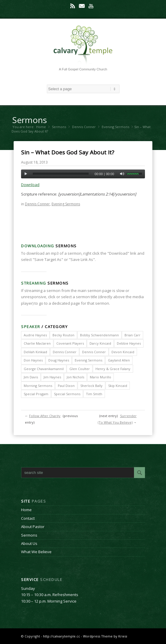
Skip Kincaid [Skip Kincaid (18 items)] (118, 386)
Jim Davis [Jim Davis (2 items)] (31, 377)
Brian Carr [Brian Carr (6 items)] (133, 335)
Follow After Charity (45, 416)
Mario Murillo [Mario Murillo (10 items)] (100, 377)
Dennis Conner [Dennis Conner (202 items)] (65, 352)
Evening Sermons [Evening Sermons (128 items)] (88, 360)
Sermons (29, 120)
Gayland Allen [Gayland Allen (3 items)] (119, 360)
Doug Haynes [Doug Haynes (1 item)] (59, 360)
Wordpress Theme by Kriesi (105, 636)
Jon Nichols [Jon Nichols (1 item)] (75, 377)
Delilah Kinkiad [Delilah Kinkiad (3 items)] (35, 352)
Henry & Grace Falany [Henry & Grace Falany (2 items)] (113, 369)
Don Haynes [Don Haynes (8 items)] (33, 360)
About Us (29, 543)
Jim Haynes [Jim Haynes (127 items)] (52, 377)
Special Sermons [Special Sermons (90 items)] (67, 394)
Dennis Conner (84, 127)
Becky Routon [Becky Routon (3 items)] (63, 335)
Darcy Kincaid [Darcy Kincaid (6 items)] (100, 343)
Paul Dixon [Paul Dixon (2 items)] (66, 386)
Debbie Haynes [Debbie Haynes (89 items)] (129, 343)
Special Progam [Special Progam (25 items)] (36, 394)
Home (41, 127)
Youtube (91, 6)
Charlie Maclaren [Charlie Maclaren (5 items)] (37, 343)
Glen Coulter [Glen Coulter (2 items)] (80, 369)
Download (30, 185)
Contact (28, 518)
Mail (82, 6)
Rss (73, 6)
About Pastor (33, 527)
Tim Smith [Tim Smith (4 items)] (94, 394)
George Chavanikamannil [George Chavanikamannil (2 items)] (44, 369)
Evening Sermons (115, 127)
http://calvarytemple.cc (62, 636)
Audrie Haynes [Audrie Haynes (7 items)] (35, 335)
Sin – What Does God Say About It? (68, 152)
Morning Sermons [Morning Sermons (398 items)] (38, 386)
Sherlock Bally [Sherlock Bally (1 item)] (91, 386)
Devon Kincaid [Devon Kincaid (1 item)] (123, 352)
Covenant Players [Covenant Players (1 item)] (70, 343)
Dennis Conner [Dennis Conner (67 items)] (94, 352)
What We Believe (36, 552)
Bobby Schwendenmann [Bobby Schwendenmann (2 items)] (99, 335)
